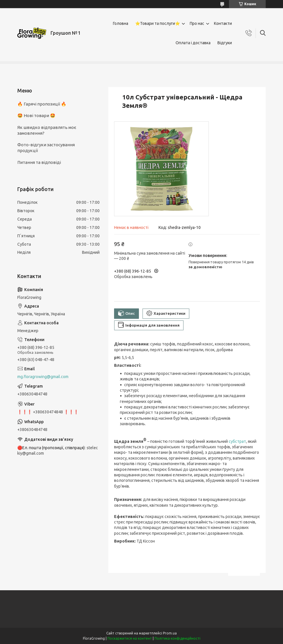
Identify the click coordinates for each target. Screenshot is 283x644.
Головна (121, 23)
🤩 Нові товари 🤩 (36, 115)
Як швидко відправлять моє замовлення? (47, 130)
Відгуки (225, 43)
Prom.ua (170, 633)
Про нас (197, 23)
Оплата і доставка (193, 43)
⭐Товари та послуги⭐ (158, 23)
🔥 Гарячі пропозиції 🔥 (42, 104)
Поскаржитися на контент (130, 638)
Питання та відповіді (39, 162)
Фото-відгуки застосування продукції (46, 148)
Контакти (223, 23)
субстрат (237, 441)
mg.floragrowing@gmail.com (43, 377)
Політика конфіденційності (177, 638)
